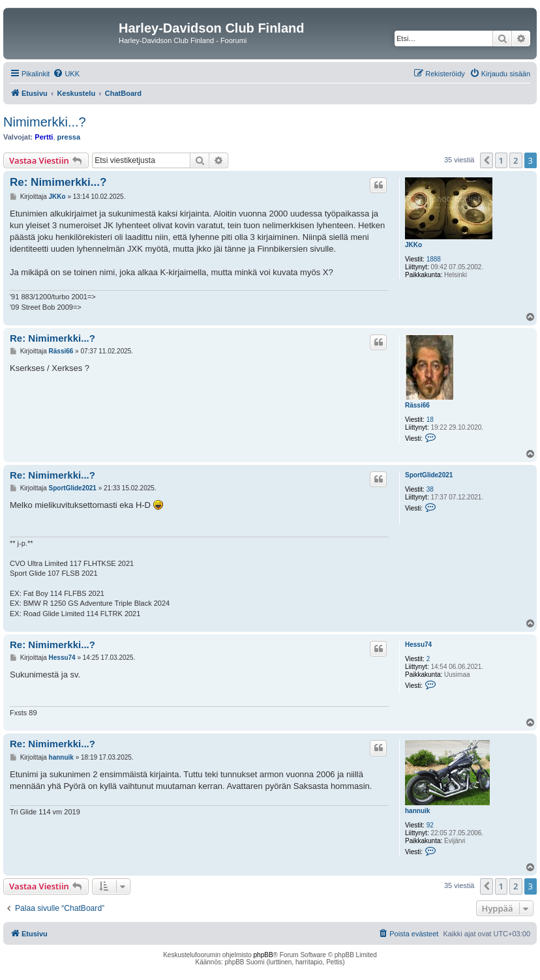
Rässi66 (417, 405)
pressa (69, 137)
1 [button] (501, 160)
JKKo (413, 245)
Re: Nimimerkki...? (58, 182)
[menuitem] (66, 74)
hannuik (417, 811)
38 (430, 489)
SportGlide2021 (429, 475)
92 (430, 825)
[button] (487, 160)
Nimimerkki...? (45, 122)
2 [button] (516, 160)
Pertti (44, 137)
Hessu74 (418, 645)
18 (430, 420)
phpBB (263, 955)
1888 (434, 259)
